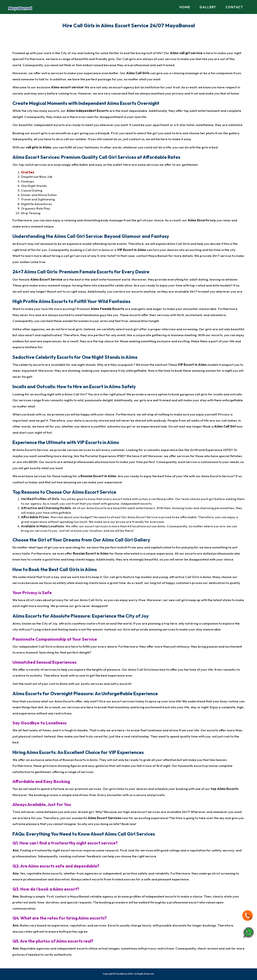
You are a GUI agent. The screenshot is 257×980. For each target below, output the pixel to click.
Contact (234, 7)
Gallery (208, 7)
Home (185, 7)
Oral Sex (28, 172)
